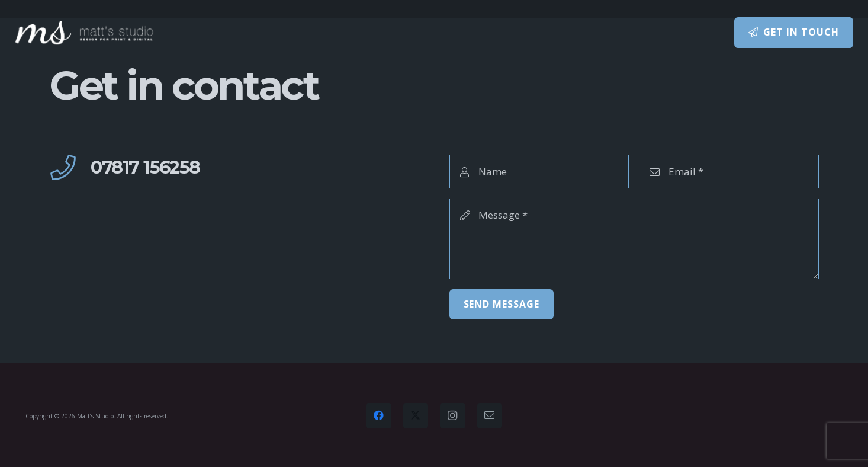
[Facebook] (379, 416)
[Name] (539, 171)
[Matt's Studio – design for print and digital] (85, 33)
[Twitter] (416, 416)
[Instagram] (453, 416)
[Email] (729, 171)
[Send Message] (502, 304)
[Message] (634, 239)
